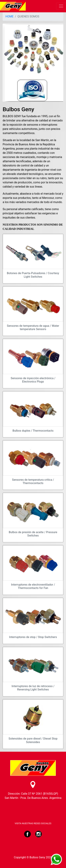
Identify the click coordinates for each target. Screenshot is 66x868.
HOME (9, 16)
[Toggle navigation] (61, 6)
